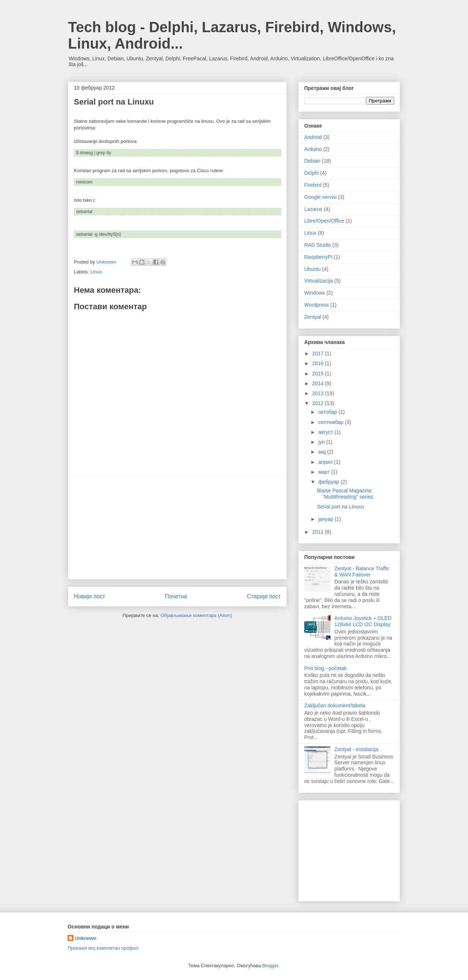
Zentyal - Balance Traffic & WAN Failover (362, 572)
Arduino (313, 149)
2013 (319, 393)
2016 (319, 363)
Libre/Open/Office (324, 221)
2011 (319, 532)
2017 (319, 353)
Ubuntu (312, 269)
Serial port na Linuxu (340, 507)
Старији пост (264, 596)
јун (322, 442)
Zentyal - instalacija (356, 749)
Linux (96, 272)
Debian (312, 161)
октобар (328, 412)
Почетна (176, 596)
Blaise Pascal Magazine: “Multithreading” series (345, 494)
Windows (315, 293)
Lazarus (313, 209)
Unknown (86, 938)
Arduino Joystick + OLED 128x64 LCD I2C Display (363, 621)
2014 (319, 383)
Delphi (312, 173)
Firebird (313, 185)
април (326, 462)
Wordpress (316, 305)
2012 (319, 403)
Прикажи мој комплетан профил (103, 948)
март (324, 472)
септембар (331, 422)
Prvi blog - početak (325, 668)
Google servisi (320, 197)
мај (322, 452)
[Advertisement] (177, 528)
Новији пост (90, 596)
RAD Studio (318, 245)
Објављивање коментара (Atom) (196, 615)
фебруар (329, 482)
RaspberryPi (318, 257)
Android (313, 137)
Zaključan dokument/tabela (335, 705)
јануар (326, 519)
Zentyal (313, 317)
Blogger (270, 966)
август (326, 432)
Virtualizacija (318, 281)
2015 (319, 374)
